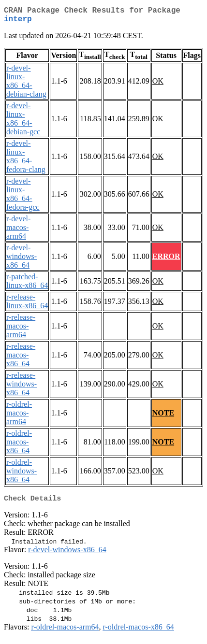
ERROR (166, 260)
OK (158, 85)
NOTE (163, 417)
